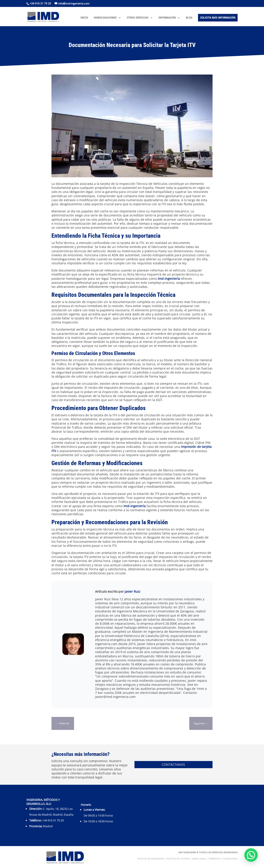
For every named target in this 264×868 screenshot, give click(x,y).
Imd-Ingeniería (169, 279)
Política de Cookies (178, 859)
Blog (189, 18)
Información (167, 18)
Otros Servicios (138, 18)
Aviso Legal (199, 859)
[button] (251, 855)
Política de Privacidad (150, 859)
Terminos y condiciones (223, 859)
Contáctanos (173, 764)
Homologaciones (105, 18)
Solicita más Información (218, 18)
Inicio (84, 18)
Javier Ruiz (132, 591)
